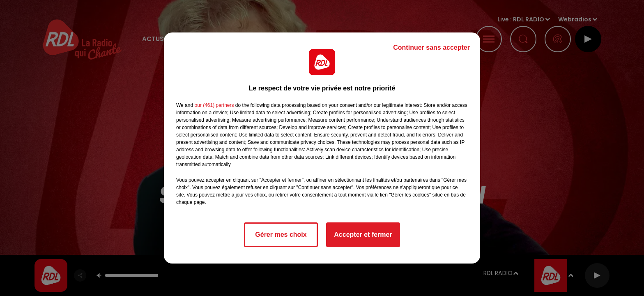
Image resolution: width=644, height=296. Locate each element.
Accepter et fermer (363, 235)
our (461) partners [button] (214, 105)
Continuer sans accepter (431, 47)
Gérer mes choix (281, 235)
